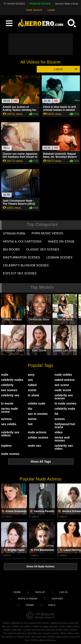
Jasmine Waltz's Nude (67, 4)
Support (57, 599)
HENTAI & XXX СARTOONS (22, 241)
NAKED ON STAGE (61, 241)
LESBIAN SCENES (60, 257)
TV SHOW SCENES (14, 4)
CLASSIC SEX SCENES (43, 249)
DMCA (52, 605)
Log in (64, 592)
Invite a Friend (28, 599)
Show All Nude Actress (40, 567)
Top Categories (42, 224)
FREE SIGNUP (34, 10)
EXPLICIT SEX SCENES (20, 273)
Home (17, 592)
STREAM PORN (14, 233)
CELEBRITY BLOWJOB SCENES (26, 265)
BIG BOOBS (11, 249)
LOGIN (51, 10)
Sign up (40, 592)
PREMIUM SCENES (40, 4)
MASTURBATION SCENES (22, 257)
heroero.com (48, 614)
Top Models (42, 287)
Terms (30, 605)
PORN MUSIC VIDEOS (47, 233)
